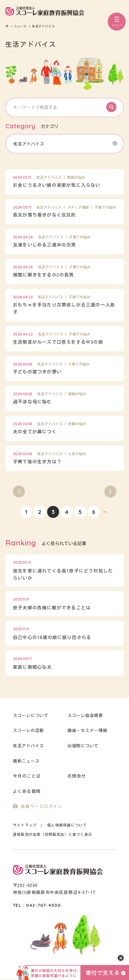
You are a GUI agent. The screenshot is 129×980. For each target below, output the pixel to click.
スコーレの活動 (28, 731)
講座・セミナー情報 (87, 731)
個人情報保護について (67, 825)
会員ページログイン (42, 806)
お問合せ (77, 776)
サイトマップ (25, 825)
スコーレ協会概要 (85, 716)
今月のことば (27, 776)
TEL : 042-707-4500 (37, 905)
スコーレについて (31, 716)
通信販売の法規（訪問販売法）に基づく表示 (52, 834)
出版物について (83, 746)
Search (111, 107)
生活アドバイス (28, 746)
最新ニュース (26, 761)
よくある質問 (27, 791)
